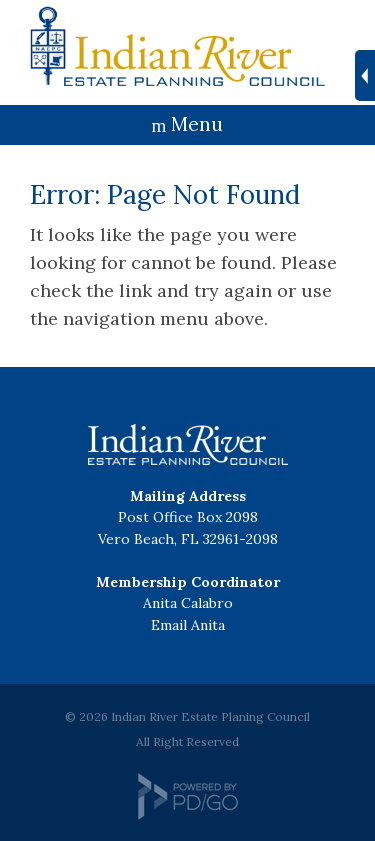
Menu (197, 124)
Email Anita (188, 625)
